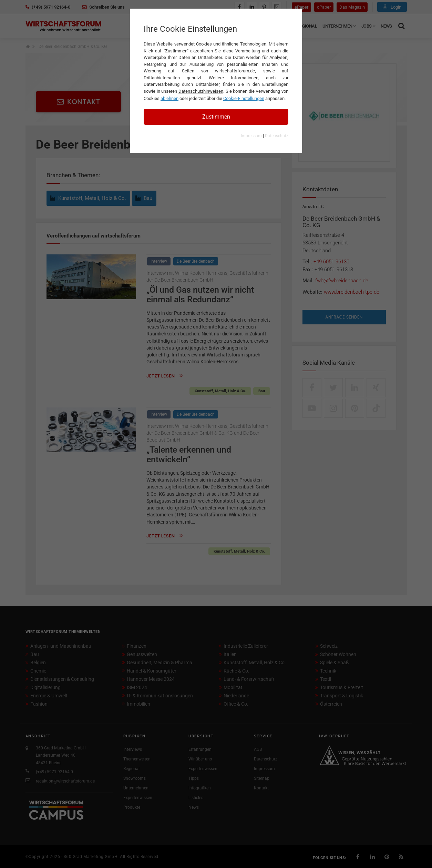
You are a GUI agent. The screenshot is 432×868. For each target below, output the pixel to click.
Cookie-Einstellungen (244, 98)
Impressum (251, 136)
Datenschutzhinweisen (201, 91)
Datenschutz (277, 136)
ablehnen (169, 98)
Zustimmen (216, 117)
